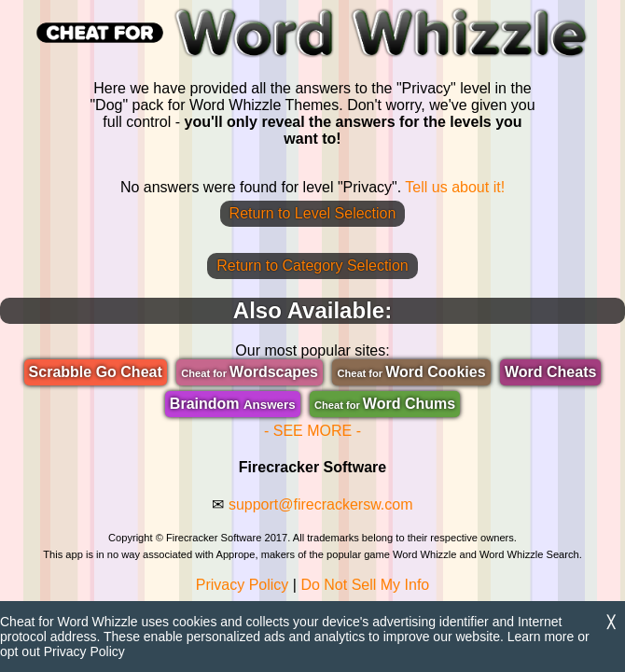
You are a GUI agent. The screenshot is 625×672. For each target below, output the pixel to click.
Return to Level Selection (313, 213)
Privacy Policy (243, 585)
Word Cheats (550, 372)
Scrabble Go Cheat (96, 372)
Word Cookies (411, 372)
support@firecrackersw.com (321, 504)
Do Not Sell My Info (365, 585)
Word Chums (385, 404)
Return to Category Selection (312, 266)
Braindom (233, 404)
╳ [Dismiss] (611, 622)
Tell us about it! (455, 187)
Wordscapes (250, 372)
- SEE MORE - (312, 431)
